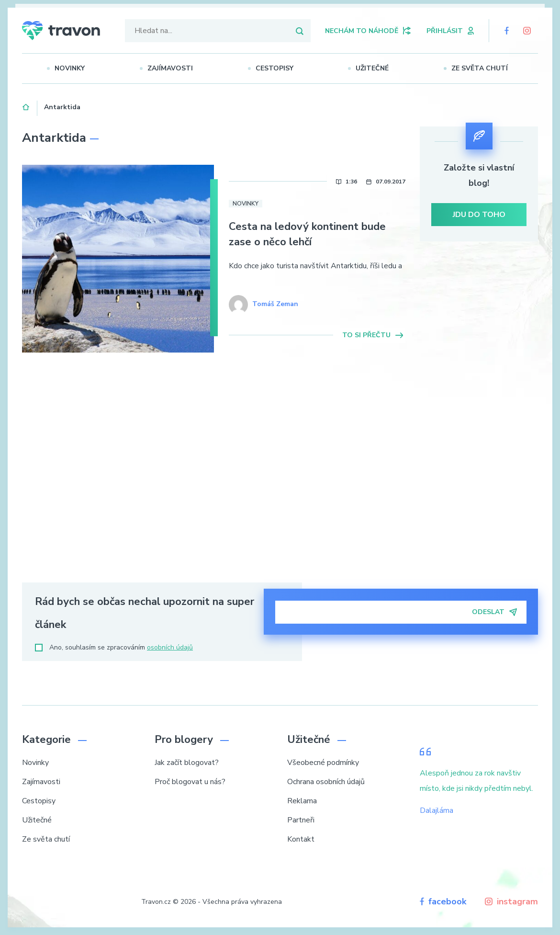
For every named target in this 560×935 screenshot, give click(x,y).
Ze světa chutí (483, 68)
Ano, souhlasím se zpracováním (114, 647)
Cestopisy (278, 68)
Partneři (301, 820)
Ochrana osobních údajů (326, 782)
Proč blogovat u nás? (190, 782)
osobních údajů (170, 647)
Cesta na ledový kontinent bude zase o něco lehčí (307, 234)
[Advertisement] (479, 416)
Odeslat (494, 612)
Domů (26, 106)
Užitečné (376, 68)
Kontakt (301, 839)
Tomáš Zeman (275, 304)
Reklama (302, 801)
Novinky (73, 68)
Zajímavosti (174, 68)
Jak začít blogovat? (187, 763)
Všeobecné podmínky (323, 763)
